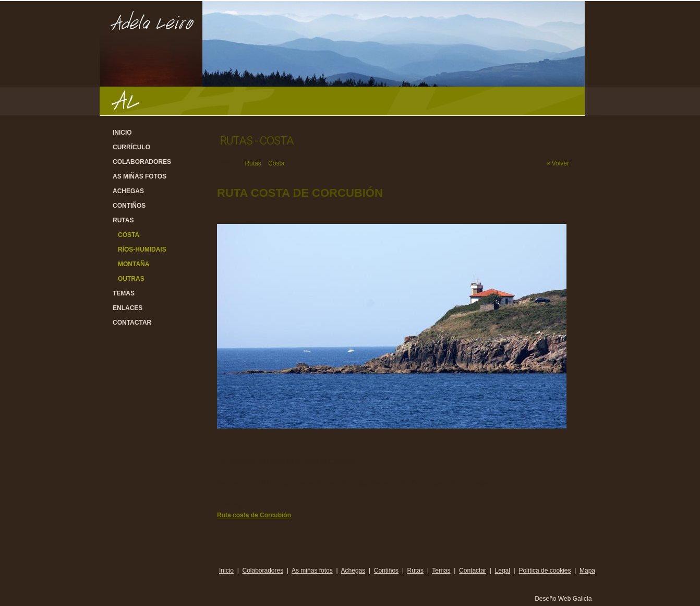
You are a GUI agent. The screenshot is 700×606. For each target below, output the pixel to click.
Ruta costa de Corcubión (254, 515)
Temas (124, 293)
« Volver (558, 163)
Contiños (129, 206)
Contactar (132, 323)
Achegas (128, 191)
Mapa (587, 571)
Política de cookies (545, 571)
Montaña (134, 264)
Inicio (122, 133)
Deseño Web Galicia (564, 599)
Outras (131, 279)
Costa (129, 235)
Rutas (123, 220)
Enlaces (128, 308)
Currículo (131, 147)
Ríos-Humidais (142, 249)
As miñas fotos (140, 176)
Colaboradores (142, 162)
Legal (503, 571)
